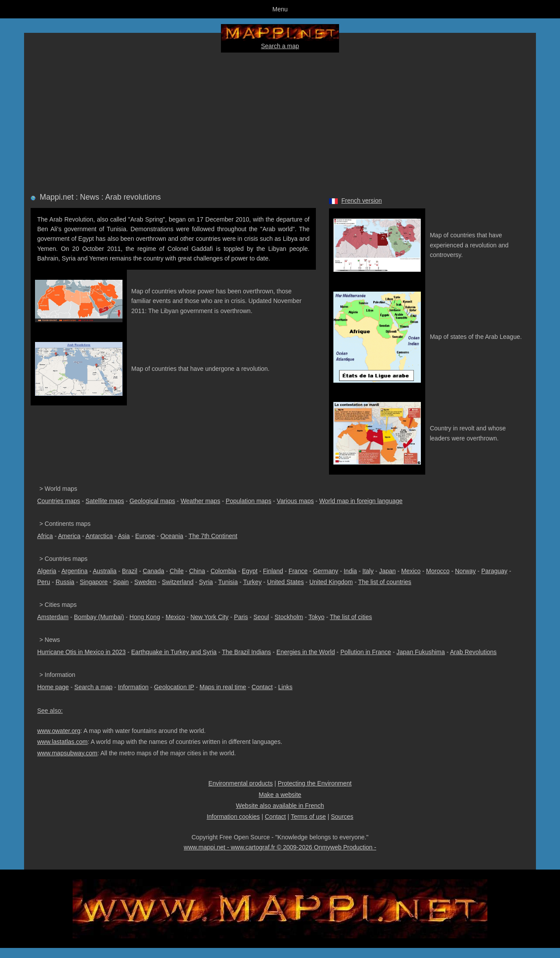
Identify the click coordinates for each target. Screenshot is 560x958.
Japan (387, 571)
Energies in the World (306, 652)
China (197, 571)
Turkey (252, 582)
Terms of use (308, 817)
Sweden (145, 582)
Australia (105, 571)
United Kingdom (331, 582)
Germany (325, 571)
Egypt (250, 571)
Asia (124, 536)
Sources (342, 817)
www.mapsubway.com (67, 753)
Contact (262, 687)
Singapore (94, 582)
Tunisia (228, 582)
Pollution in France (366, 652)
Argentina (74, 571)
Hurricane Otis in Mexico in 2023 (81, 652)
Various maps (296, 501)
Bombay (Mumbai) (99, 617)
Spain (121, 582)
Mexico (411, 571)
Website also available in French (280, 806)
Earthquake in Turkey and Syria (174, 652)
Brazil (130, 571)
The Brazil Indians (246, 652)
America (69, 536)
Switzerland (178, 582)
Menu (280, 9)
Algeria (47, 571)
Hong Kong (145, 617)
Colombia (223, 571)
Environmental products (240, 783)
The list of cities (351, 617)
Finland (273, 571)
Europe (145, 536)
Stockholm (289, 617)
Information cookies (233, 817)
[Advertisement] (280, 121)
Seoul (261, 617)
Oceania (172, 536)
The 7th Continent (213, 536)
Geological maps (152, 501)
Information (133, 687)
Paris (241, 617)
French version (362, 201)
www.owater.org (59, 731)
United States (285, 582)
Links (285, 687)
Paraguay (494, 571)
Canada (153, 571)
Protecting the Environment (315, 783)
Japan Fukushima (421, 652)
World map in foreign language (361, 501)
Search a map (280, 46)
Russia (65, 582)
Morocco (438, 571)
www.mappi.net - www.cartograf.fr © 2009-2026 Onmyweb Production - (280, 847)
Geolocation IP (174, 687)
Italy (368, 571)
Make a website (280, 795)
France (298, 571)
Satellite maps (105, 501)
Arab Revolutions (473, 652)
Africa (45, 536)
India (350, 571)
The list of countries (385, 582)
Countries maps (59, 501)
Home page (53, 687)
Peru (44, 582)
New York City (209, 617)
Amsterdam (53, 617)
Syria (206, 582)
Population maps (248, 501)
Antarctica (99, 536)
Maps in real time (223, 687)
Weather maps (201, 501)
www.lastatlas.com (62, 742)
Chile (177, 571)
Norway (465, 571)
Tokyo (317, 617)
